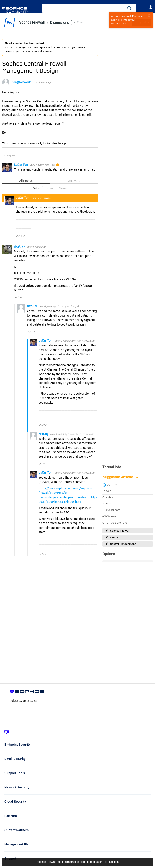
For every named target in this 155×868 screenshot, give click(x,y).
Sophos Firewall (120, 531)
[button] (129, 8)
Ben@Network (21, 82)
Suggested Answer (118, 477)
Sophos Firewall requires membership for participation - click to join (78, 862)
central (114, 537)
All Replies (26, 181)
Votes (50, 188)
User (151, 7)
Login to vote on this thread (109, 485)
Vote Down (24, 236)
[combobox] (83, 8)
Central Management (123, 544)
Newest (63, 188)
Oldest (37, 189)
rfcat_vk (20, 246)
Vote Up (17, 236)
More (84, 23)
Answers (74, 181)
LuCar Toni (22, 165)
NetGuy (32, 306)
